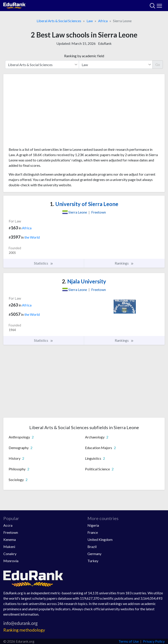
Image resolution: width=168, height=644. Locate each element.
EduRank (105, 43)
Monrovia (11, 561)
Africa (103, 21)
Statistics (44, 263)
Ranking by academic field (84, 56)
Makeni (9, 547)
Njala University (84, 281)
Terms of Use (129, 641)
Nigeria (93, 525)
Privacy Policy (154, 641)
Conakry (10, 554)
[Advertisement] (84, 112)
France (93, 532)
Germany (94, 554)
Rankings (124, 263)
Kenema (10, 539)
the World (32, 237)
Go (158, 64)
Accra (8, 525)
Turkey (93, 561)
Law (90, 21)
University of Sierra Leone (84, 204)
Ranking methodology (24, 630)
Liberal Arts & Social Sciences (59, 21)
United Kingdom (100, 539)
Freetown (11, 532)
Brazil (92, 547)
